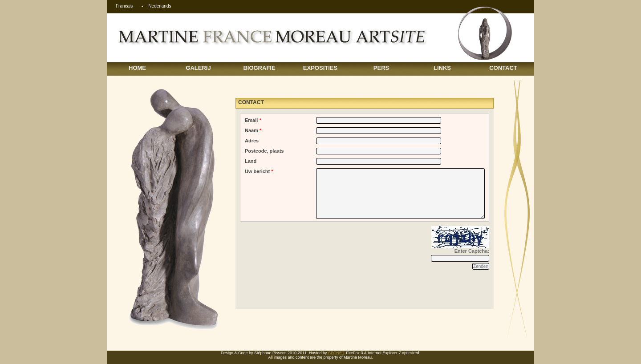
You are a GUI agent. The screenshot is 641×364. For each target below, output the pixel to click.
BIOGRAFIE (259, 68)
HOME (137, 68)
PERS (381, 68)
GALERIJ (198, 68)
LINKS (442, 68)
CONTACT (503, 68)
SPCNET (336, 353)
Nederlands (160, 6)
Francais (124, 6)
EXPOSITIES (320, 68)
